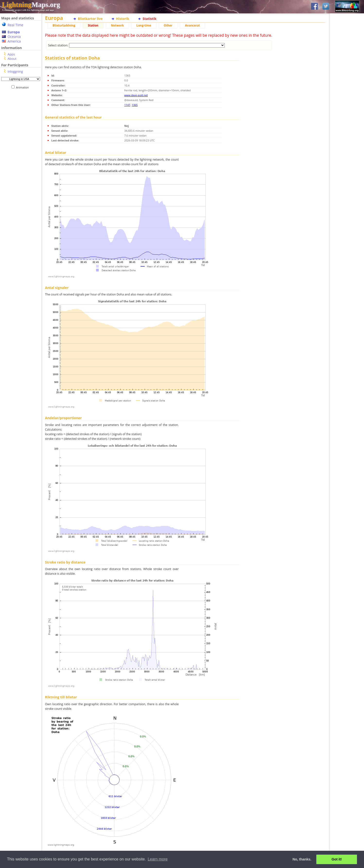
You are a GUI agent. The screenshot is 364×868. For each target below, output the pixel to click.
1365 (135, 105)
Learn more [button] (158, 859)
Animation (23, 87)
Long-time (144, 25)
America (14, 41)
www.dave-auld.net (136, 95)
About (12, 59)
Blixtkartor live (90, 19)
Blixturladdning (64, 25)
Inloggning (15, 71)
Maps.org (31, 5)
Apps (11, 54)
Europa (14, 32)
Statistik (149, 19)
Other (168, 25)
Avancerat (192, 25)
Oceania (14, 37)
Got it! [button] (337, 859)
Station (93, 25)
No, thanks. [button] (302, 859)
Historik (123, 19)
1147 (127, 105)
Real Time (15, 25)
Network (117, 25)
